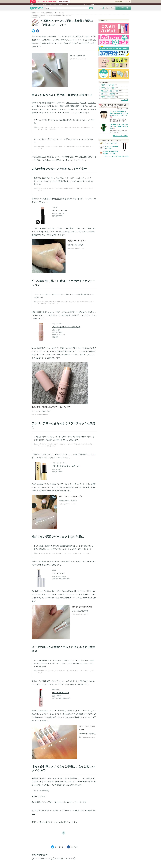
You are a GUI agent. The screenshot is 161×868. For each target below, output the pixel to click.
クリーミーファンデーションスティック (66, 327)
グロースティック (58, 573)
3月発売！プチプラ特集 (107, 97)
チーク (83, 103)
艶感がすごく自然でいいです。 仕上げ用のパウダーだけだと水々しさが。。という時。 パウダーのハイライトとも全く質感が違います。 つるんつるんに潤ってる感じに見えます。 (64, 181)
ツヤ (83, 351)
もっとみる (125, 100)
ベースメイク (81, 312)
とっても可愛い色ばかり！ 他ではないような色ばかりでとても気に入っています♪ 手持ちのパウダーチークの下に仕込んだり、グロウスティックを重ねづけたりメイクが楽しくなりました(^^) (64, 663)
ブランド (45, 4)
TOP (32, 4)
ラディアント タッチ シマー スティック (66, 466)
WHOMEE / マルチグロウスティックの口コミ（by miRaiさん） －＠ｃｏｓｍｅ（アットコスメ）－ (66, 147)
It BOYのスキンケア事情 (108, 88)
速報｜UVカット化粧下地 (108, 94)
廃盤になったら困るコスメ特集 (110, 91)
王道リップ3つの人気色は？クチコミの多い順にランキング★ (54, 822)
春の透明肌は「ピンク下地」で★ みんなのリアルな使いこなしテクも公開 (59, 802)
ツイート (57, 847)
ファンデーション (73, 103)
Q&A (56, 4)
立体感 (34, 235)
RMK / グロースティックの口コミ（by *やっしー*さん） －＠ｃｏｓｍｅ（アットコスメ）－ (66, 553)
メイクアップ (40, 684)
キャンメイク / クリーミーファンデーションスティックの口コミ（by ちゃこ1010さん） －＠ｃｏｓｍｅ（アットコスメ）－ (66, 128)
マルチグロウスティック (61, 693)
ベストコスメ (94, 4)
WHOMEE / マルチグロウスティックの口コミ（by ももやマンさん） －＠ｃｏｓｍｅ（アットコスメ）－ (66, 672)
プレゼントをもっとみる (120, 136)
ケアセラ (106, 152)
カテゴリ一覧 (86, 4)
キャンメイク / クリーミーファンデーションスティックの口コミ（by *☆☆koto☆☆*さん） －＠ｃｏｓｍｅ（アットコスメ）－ (66, 303)
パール (41, 487)
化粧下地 (35, 312)
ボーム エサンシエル (59, 210)
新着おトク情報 (64, 2)
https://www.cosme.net (79, 59)
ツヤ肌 (57, 199)
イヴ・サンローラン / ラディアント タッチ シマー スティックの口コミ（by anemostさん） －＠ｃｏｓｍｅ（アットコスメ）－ (66, 445)
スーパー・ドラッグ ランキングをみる (116, 156)
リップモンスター (113, 143)
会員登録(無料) (119, 2)
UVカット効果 (55, 355)
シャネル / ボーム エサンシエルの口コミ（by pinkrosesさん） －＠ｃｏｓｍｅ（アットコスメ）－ (65, 189)
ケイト (105, 143)
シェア (72, 847)
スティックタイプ (69, 858)
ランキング (38, 4)
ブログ (51, 4)
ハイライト (92, 103)
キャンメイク (107, 147)
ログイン (127, 2)
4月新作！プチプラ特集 (107, 85)
